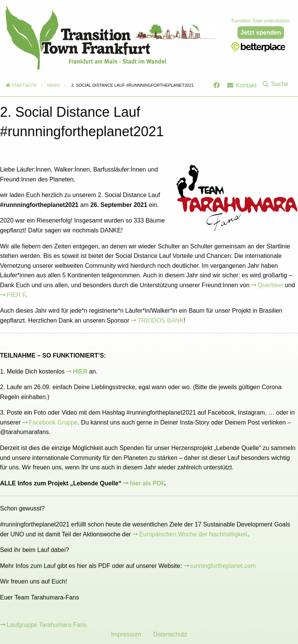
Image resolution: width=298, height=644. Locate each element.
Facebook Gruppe (53, 422)
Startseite (21, 85)
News (53, 85)
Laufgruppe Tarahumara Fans (47, 625)
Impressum (126, 634)
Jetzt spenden (261, 33)
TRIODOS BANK (160, 320)
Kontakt (242, 85)
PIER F (16, 295)
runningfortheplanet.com (223, 566)
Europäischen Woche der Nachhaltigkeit (193, 534)
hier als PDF (147, 483)
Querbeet (270, 285)
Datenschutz (170, 634)
